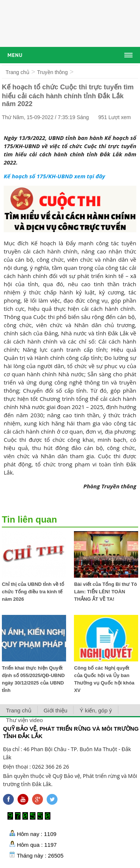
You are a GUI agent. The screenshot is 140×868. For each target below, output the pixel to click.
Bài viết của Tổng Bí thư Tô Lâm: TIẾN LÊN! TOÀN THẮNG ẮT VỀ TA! (105, 592)
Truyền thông (52, 72)
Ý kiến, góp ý (96, 710)
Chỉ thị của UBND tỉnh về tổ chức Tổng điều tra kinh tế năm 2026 (33, 592)
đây (100, 176)
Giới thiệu (56, 710)
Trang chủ (18, 72)
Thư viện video (24, 720)
